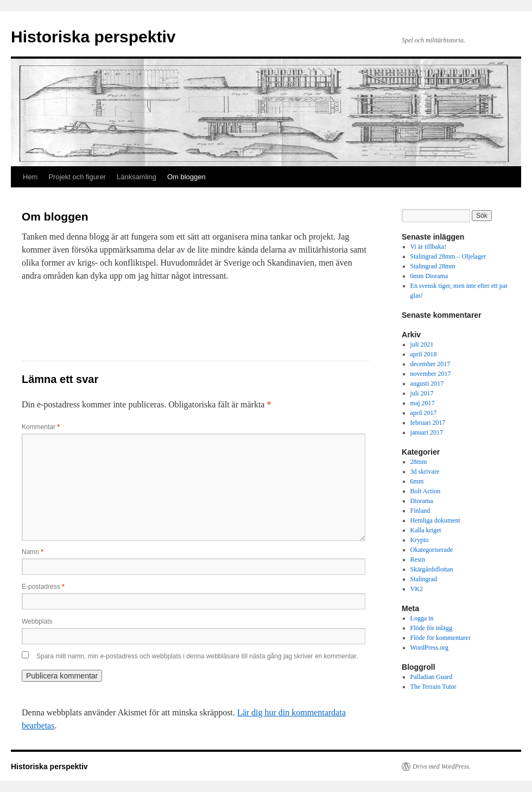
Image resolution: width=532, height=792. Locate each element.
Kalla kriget (426, 530)
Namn (33, 552)
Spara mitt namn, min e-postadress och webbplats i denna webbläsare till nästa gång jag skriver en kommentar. (197, 656)
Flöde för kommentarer (441, 638)
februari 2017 (428, 423)
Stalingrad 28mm (433, 266)
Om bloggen (186, 177)
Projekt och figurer (77, 177)
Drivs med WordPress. (442, 766)
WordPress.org (429, 648)
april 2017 (424, 413)
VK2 (417, 589)
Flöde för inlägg (431, 628)
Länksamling (137, 177)
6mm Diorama (429, 276)
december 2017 (430, 364)
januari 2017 (427, 432)
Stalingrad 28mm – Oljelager (448, 256)
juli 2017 (422, 393)
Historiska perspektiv (93, 37)
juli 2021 (422, 344)
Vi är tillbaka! (429, 247)
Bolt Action (426, 491)
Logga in (422, 618)
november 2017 (431, 374)
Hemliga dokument (435, 520)
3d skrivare (425, 472)
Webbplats (37, 621)
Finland (420, 511)
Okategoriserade (432, 550)
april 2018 (424, 354)
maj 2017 (423, 403)
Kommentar (41, 427)
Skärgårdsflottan (432, 569)
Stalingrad (424, 579)
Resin (418, 560)
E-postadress (43, 587)
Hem (30, 177)
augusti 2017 (427, 384)
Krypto (420, 540)
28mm (419, 462)
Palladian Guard (432, 677)
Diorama (422, 501)
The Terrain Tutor (433, 687)
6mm (417, 481)
